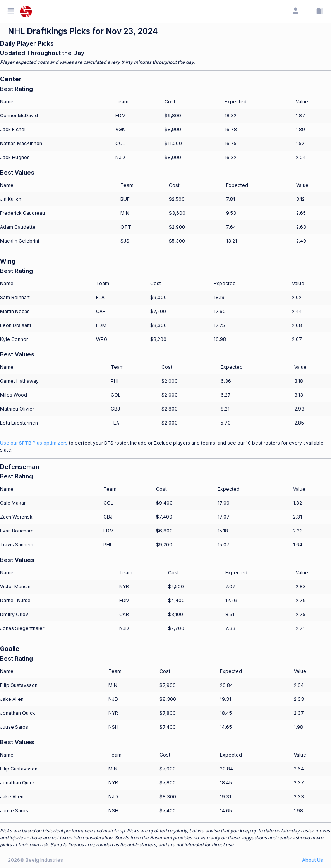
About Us (313, 860)
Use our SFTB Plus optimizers (34, 443)
